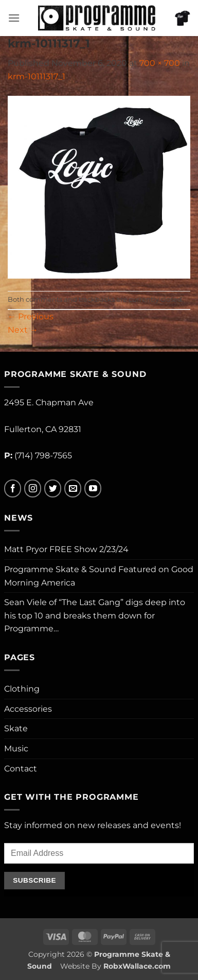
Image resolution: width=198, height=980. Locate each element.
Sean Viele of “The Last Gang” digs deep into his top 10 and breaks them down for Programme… (95, 615)
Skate (16, 728)
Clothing (22, 689)
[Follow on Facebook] (13, 488)
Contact (21, 769)
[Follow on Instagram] (33, 488)
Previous (31, 316)
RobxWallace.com (137, 966)
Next (23, 330)
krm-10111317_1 (37, 76)
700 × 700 (160, 63)
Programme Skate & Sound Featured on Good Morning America (99, 576)
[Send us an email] (73, 488)
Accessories (28, 709)
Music (16, 749)
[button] (14, 18)
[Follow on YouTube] (93, 488)
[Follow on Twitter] (53, 488)
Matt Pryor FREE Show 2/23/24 (66, 549)
